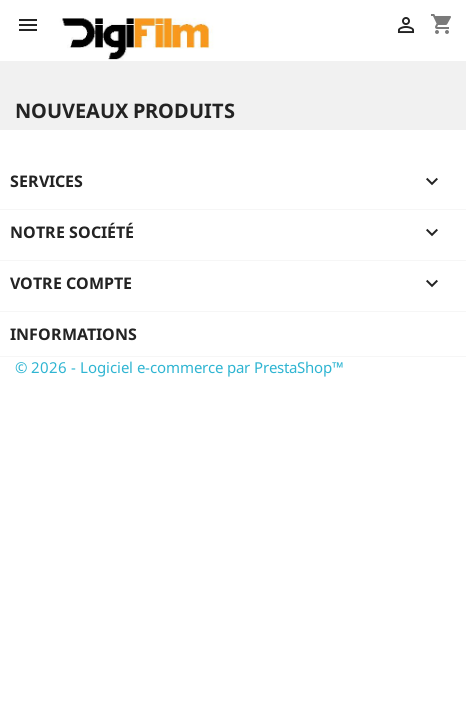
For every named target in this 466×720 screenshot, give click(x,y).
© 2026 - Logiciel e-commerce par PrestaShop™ (179, 367)
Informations (73, 334)
